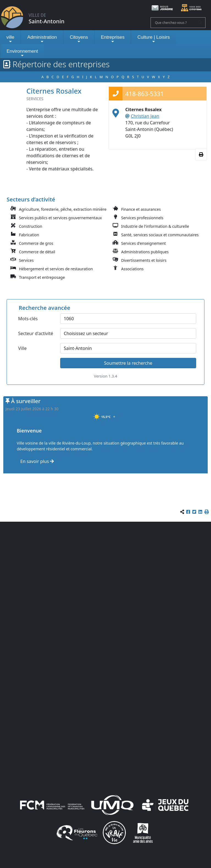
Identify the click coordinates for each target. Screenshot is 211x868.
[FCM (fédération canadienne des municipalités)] (52, 805)
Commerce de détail (37, 252)
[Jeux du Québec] (166, 805)
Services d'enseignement (144, 243)
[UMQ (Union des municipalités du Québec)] (112, 805)
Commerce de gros (36, 243)
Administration (42, 39)
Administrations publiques (145, 252)
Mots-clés (28, 319)
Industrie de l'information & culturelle (155, 226)
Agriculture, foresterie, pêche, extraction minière (63, 209)
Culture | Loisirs (154, 39)
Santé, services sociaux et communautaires (160, 235)
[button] (207, 512)
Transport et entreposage (42, 277)
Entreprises (113, 39)
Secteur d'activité (36, 333)
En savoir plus (37, 461)
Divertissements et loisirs (144, 260)
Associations (132, 269)
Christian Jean (145, 116)
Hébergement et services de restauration (56, 269)
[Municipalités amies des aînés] (143, 832)
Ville (22, 348)
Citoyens (79, 39)
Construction (31, 226)
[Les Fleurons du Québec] (77, 832)
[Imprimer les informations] (201, 155)
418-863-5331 (145, 94)
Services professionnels (142, 218)
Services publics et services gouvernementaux (60, 218)
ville (10, 39)
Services (26, 260)
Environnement (22, 53)
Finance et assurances (141, 209)
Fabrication (29, 235)
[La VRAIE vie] (114, 832)
